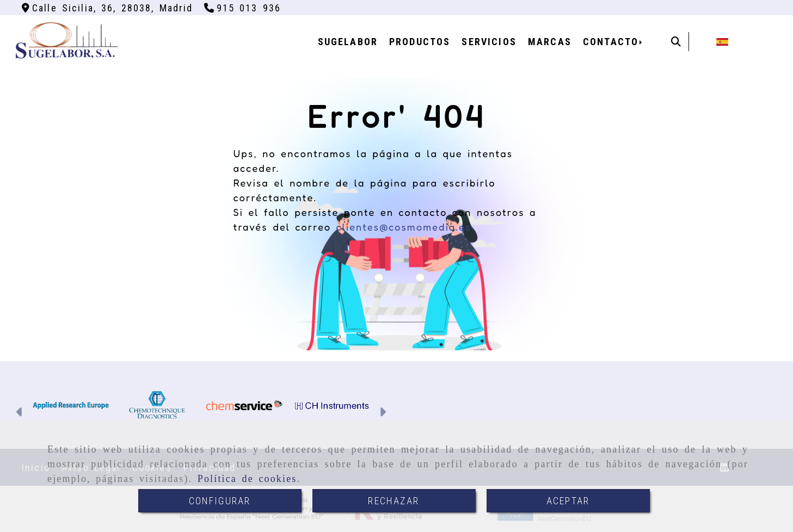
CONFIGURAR (220, 501)
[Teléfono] (243, 8)
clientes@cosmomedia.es (403, 227)
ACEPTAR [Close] (568, 501)
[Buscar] (676, 42)
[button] (20, 413)
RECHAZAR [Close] (394, 501)
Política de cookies (247, 479)
